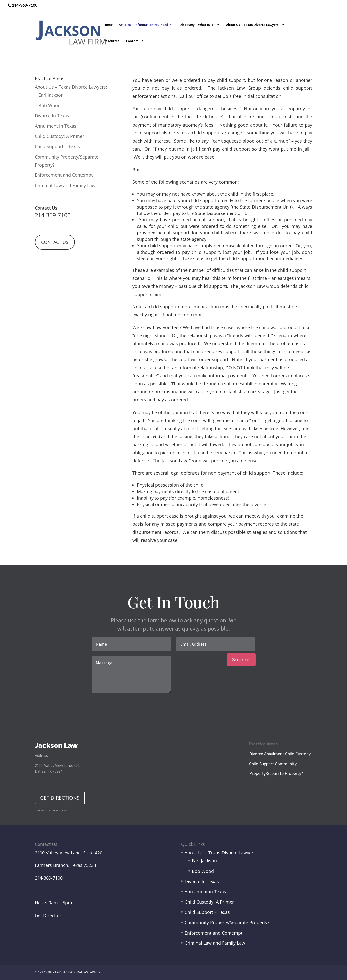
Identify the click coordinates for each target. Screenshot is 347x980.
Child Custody (298, 754)
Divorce (256, 754)
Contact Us (135, 41)
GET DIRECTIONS (60, 798)
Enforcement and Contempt (64, 175)
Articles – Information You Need (144, 25)
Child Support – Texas (57, 146)
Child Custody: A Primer (59, 136)
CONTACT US (55, 242)
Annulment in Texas (56, 126)
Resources (112, 41)
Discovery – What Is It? (197, 25)
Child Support (262, 764)
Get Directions (50, 915)
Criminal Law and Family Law (65, 185)
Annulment (274, 754)
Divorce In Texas (52, 116)
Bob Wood (50, 105)
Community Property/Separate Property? (227, 922)
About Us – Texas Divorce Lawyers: (253, 25)
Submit (241, 660)
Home (108, 25)
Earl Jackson (51, 95)
